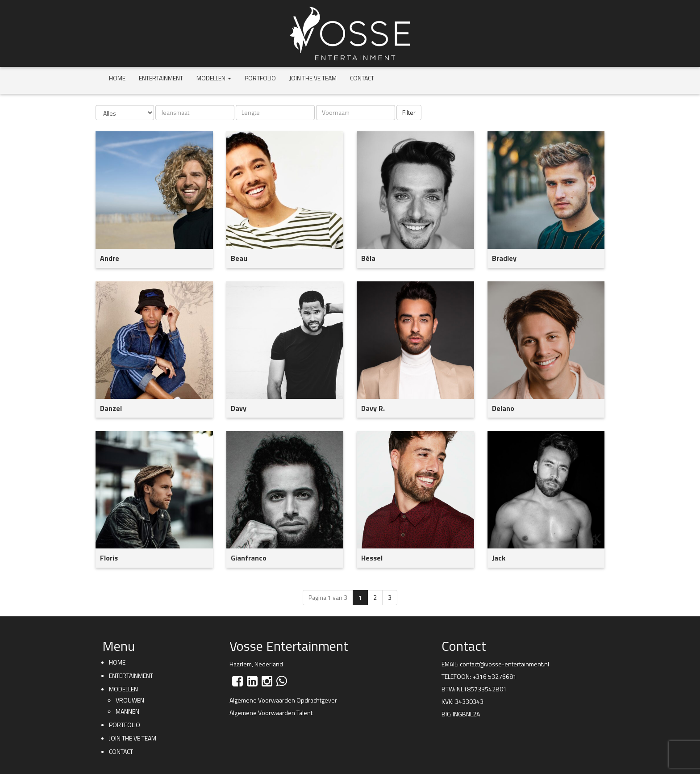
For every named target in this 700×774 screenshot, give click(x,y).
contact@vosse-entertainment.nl (504, 664)
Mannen (127, 711)
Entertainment (161, 78)
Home (117, 78)
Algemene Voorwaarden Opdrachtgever (283, 700)
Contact (362, 78)
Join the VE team (313, 78)
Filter (409, 112)
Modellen (214, 78)
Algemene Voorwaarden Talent (271, 713)
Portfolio (260, 78)
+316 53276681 (494, 676)
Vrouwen (130, 700)
